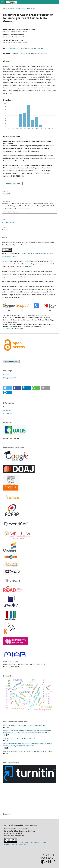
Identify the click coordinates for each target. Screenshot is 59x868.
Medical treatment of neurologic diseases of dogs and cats (24, 725)
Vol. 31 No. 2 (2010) (24, 8)
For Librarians (8, 413)
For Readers (7, 407)
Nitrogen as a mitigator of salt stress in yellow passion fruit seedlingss (29, 751)
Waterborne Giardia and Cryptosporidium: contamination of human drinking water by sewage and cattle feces (28, 745)
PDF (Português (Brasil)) (13, 183)
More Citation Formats (11, 212)
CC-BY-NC (29, 261)
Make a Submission (11, 361)
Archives (13, 8)
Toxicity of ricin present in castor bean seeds (19, 738)
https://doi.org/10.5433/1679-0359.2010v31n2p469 (25, 48)
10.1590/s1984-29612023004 (13, 329)
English (6, 374)
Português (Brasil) (10, 378)
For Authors (7, 410)
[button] (8, 388)
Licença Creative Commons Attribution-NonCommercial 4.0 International (25, 843)
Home (5, 8)
